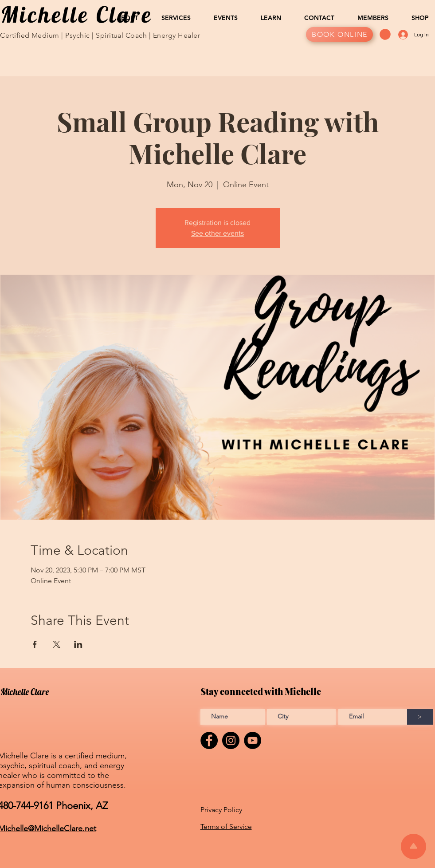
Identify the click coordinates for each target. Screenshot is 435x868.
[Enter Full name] (233, 717)
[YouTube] (253, 740)
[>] (420, 717)
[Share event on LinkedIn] (78, 644)
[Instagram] (231, 740)
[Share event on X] (57, 644)
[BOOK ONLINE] (339, 34)
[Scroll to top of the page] (413, 846)
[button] (122, 18)
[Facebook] (209, 740)
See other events (217, 233)
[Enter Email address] (373, 717)
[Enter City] (301, 717)
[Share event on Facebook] (35, 644)
